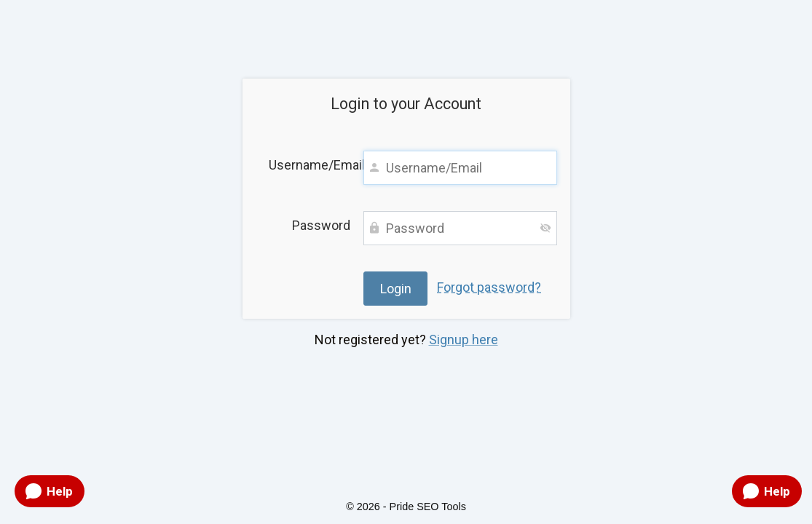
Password (321, 225)
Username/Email (310, 165)
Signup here (464, 340)
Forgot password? (489, 287)
